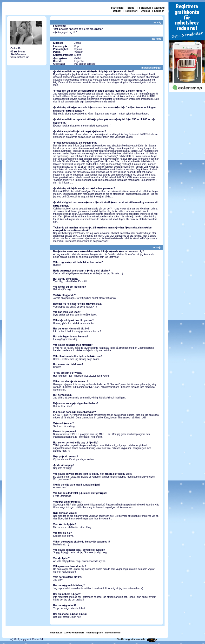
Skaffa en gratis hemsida (131, 639)
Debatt (117, 11)
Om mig (145, 11)
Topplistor (131, 11)
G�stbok (159, 8)
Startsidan (117, 8)
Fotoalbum (145, 8)
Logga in (159, 11)
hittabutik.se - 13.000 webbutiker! (67, 633)
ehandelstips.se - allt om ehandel (103, 633)
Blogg (131, 8)
